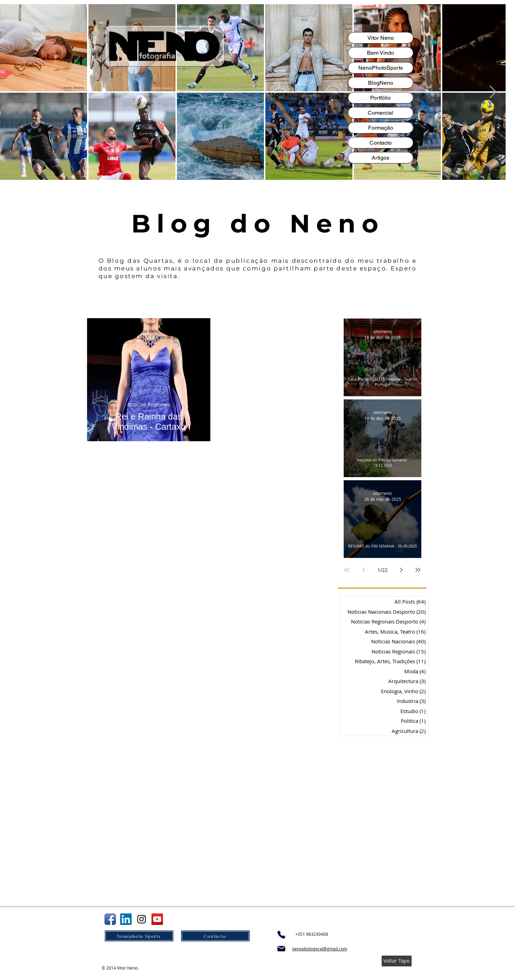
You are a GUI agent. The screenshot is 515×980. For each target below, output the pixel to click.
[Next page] (401, 570)
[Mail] (281, 949)
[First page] (347, 570)
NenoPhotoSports (381, 68)
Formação (381, 128)
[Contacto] (215, 936)
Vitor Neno (381, 38)
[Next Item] (493, 92)
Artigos (380, 158)
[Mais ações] (199, 334)
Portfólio (380, 98)
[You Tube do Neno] (157, 919)
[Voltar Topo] (397, 961)
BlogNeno (381, 83)
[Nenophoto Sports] (139, 936)
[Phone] (281, 935)
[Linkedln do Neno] (126, 919)
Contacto (381, 143)
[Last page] (418, 570)
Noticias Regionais (149, 404)
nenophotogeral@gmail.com (320, 949)
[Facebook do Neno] (110, 919)
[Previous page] (364, 570)
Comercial (380, 113)
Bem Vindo (381, 53)
